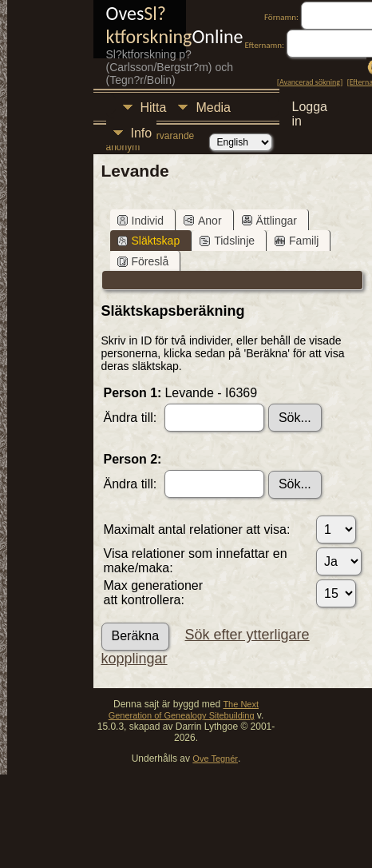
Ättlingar (269, 221)
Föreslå (143, 261)
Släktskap (149, 241)
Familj (297, 241)
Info (142, 133)
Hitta (154, 108)
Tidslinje (227, 241)
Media (213, 108)
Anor (203, 221)
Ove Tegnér (215, 759)
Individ (140, 221)
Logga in (310, 109)
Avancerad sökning (310, 82)
